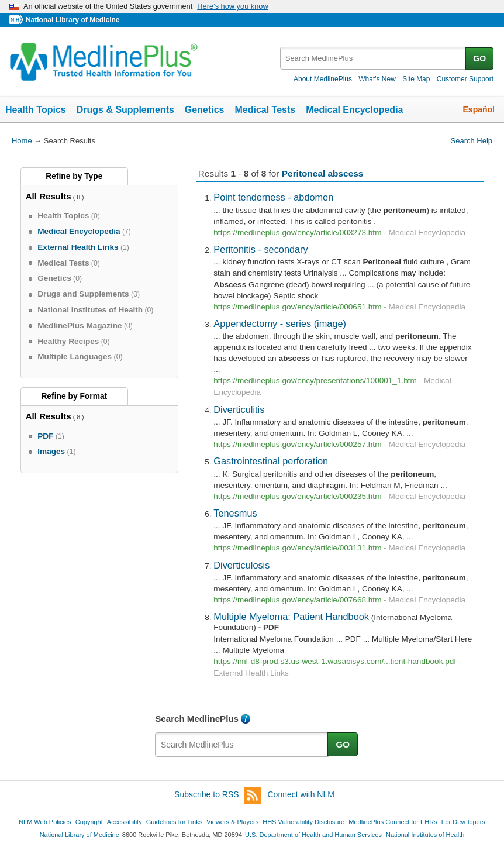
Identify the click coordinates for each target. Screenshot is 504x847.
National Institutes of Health (425, 835)
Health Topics (36, 110)
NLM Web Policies (45, 822)
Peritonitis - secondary (260, 249)
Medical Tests (265, 110)
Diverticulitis (239, 409)
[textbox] (374, 58)
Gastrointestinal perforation (271, 461)
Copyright (89, 822)
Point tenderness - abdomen (273, 197)
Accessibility (125, 822)
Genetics (205, 110)
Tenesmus (235, 513)
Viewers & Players (232, 822)
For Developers (463, 822)
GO (479, 58)
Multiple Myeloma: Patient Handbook (291, 617)
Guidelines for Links (174, 822)
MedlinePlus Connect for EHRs (393, 822)
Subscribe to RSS (218, 795)
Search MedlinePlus (197, 719)
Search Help (472, 141)
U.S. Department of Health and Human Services (313, 835)
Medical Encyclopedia (354, 110)
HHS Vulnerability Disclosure (303, 822)
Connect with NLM (301, 794)
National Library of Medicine (73, 20)
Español (479, 109)
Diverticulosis (241, 565)
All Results (49, 196)
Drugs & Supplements (125, 110)
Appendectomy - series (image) (280, 323)
